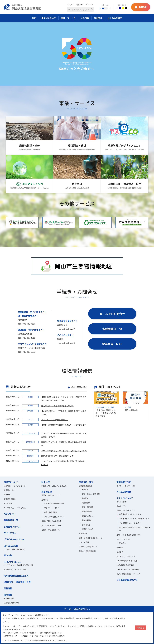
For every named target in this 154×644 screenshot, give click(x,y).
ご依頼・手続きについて (51, 530)
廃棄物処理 (47, 492)
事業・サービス (68, 18)
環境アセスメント (88, 516)
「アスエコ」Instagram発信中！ (54, 420)
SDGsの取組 (8, 503)
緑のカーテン (122, 506)
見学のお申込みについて (51, 495)
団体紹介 (123, 543)
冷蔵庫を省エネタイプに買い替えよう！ (134, 519)
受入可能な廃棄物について (51, 525)
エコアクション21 (12, 562)
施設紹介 (45, 500)
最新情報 (8, 588)
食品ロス (120, 552)
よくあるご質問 (115, 18)
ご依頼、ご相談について (88, 547)
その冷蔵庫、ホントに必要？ (130, 523)
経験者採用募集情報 (11, 603)
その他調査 (86, 525)
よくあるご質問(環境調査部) (14, 549)
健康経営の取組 (10, 499)
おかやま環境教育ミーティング (128, 574)
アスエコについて (125, 498)
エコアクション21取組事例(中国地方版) (19, 565)
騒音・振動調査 (87, 507)
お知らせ (79, 5)
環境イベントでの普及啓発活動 (128, 535)
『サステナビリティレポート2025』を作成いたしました (64, 451)
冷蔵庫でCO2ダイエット (126, 510)
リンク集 (8, 555)
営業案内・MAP (10, 490)
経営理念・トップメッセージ (15, 486)
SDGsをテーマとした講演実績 (128, 569)
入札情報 (85, 18)
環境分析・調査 (86, 482)
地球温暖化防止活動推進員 (16, 576)
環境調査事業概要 (86, 486)
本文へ (70, 5)
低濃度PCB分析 (87, 529)
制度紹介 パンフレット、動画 (15, 569)
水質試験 (85, 489)
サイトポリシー (11, 533)
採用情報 (98, 18)
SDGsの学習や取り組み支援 (127, 561)
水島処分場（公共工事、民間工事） (55, 486)
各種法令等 (83, 533)
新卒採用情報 (9, 598)
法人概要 (7, 494)
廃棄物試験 (86, 503)
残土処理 (46, 482)
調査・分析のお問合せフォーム (91, 538)
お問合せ (141, 7)
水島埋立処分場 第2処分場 (54, 503)
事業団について (49, 18)
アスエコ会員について (127, 580)
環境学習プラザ (124, 482)
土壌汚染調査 (87, 520)
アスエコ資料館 (124, 492)
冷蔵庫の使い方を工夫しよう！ (131, 514)
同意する (141, 628)
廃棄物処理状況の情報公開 (51, 521)
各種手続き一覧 (11, 520)
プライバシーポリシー (14, 539)
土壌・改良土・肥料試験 (91, 494)
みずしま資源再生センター (54, 517)
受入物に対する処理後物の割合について (57, 406)
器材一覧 (120, 547)
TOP (34, 18)
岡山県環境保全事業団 (23, 7)
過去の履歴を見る (77, 387)
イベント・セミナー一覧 (126, 486)
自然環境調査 (87, 511)
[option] (77, 54)
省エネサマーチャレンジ (126, 556)
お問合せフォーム (12, 527)
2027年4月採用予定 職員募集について (57, 456)
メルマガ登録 (84, 542)
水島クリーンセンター (52, 508)
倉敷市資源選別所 (51, 512)
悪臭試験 (85, 498)
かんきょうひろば (123, 539)
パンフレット (10, 514)
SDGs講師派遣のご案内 (125, 565)
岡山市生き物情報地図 (87, 551)
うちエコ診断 (122, 502)
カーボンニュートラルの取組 (15, 508)
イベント (90, 5)
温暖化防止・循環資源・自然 (17, 582)
